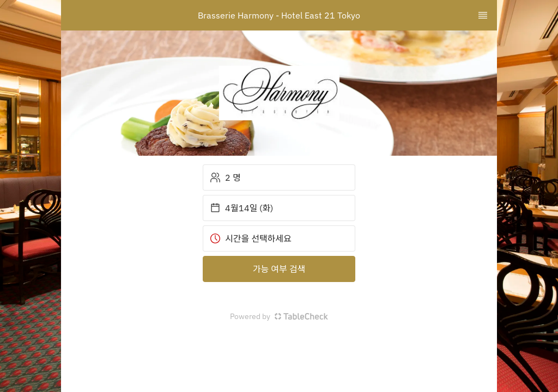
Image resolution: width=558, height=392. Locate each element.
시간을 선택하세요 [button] (251, 238)
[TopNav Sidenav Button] (483, 15)
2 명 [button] (225, 177)
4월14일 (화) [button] (241, 208)
